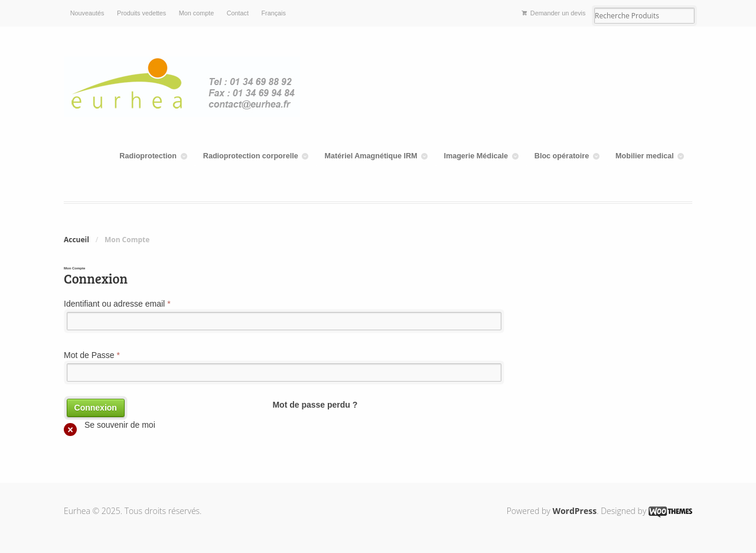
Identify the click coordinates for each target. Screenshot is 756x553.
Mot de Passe (92, 355)
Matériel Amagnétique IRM (371, 156)
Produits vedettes (141, 13)
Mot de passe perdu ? (315, 405)
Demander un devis (558, 13)
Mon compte (196, 13)
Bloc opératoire (562, 156)
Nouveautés (87, 13)
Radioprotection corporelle (251, 156)
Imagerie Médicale (476, 156)
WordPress (574, 511)
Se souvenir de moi (110, 427)
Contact (238, 13)
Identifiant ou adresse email (117, 304)
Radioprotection (148, 156)
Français (274, 13)
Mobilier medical (645, 156)
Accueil (76, 240)
